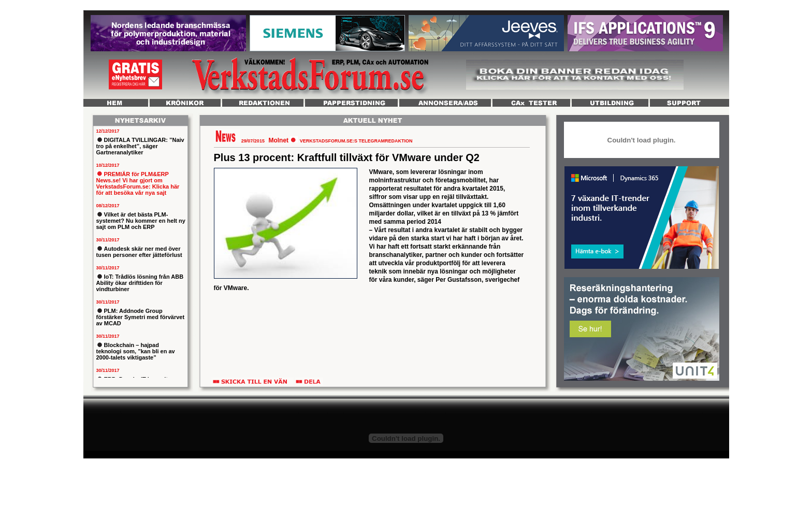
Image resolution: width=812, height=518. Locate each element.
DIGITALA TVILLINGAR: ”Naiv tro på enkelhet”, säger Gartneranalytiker (140, 146)
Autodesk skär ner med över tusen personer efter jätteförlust (139, 252)
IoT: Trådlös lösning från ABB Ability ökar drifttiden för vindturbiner (140, 283)
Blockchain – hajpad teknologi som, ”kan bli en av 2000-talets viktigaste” (136, 351)
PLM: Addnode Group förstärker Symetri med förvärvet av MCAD (141, 317)
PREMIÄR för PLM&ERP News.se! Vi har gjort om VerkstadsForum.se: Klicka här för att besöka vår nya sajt (138, 183)
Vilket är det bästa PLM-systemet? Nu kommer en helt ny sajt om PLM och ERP (141, 221)
